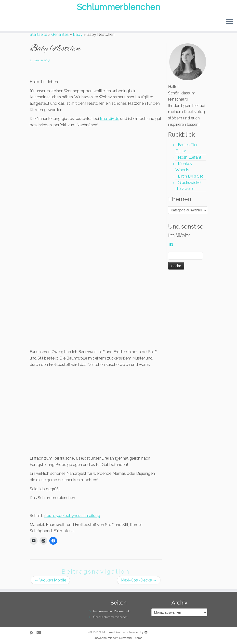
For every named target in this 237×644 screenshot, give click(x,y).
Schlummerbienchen (119, 8)
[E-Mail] (40, 633)
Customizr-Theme (131, 638)
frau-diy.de (110, 119)
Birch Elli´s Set (191, 176)
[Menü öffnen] (230, 25)
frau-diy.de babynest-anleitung (72, 516)
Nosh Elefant (190, 157)
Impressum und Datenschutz (112, 612)
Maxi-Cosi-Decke (139, 580)
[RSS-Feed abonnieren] (33, 633)
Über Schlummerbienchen (110, 617)
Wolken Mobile (50, 580)
